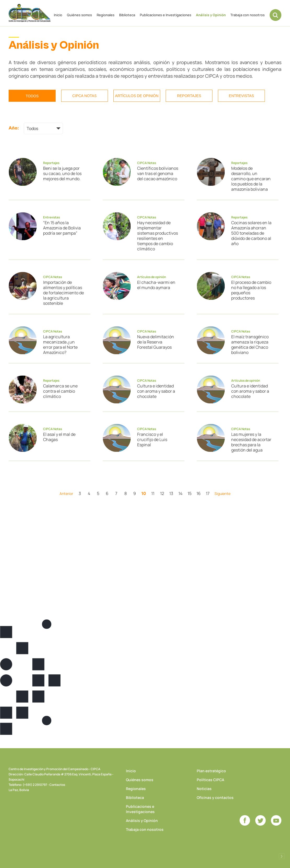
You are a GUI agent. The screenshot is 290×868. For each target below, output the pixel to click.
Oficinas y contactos (215, 797)
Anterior (66, 494)
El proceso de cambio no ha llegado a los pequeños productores (251, 290)
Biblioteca (127, 15)
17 (208, 493)
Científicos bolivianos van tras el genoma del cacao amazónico (158, 173)
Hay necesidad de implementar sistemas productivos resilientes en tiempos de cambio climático (158, 236)
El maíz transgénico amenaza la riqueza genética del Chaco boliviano (250, 345)
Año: (14, 128)
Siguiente (222, 494)
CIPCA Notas (85, 96)
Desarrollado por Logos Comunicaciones (282, 856)
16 (199, 493)
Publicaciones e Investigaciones (166, 15)
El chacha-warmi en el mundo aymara (156, 285)
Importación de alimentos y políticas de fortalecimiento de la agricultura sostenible (63, 293)
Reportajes (189, 96)
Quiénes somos (79, 15)
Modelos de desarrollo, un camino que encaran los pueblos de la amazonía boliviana (251, 179)
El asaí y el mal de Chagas (59, 437)
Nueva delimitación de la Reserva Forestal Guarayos (156, 342)
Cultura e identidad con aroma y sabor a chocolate (156, 391)
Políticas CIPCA (210, 780)
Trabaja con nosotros (248, 15)
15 (190, 493)
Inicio (58, 15)
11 (153, 493)
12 (162, 493)
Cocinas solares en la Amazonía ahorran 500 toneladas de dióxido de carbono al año (251, 233)
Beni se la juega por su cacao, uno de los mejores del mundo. (62, 173)
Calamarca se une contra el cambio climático (60, 391)
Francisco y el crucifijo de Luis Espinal (152, 439)
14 (180, 493)
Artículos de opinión (137, 96)
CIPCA (30, 13)
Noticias (204, 789)
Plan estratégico (211, 771)
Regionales (106, 15)
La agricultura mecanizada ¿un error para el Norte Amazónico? (60, 345)
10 (144, 493)
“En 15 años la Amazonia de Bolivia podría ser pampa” (62, 228)
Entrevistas (241, 96)
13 (171, 493)
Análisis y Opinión (211, 15)
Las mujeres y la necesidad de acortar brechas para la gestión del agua (251, 442)
